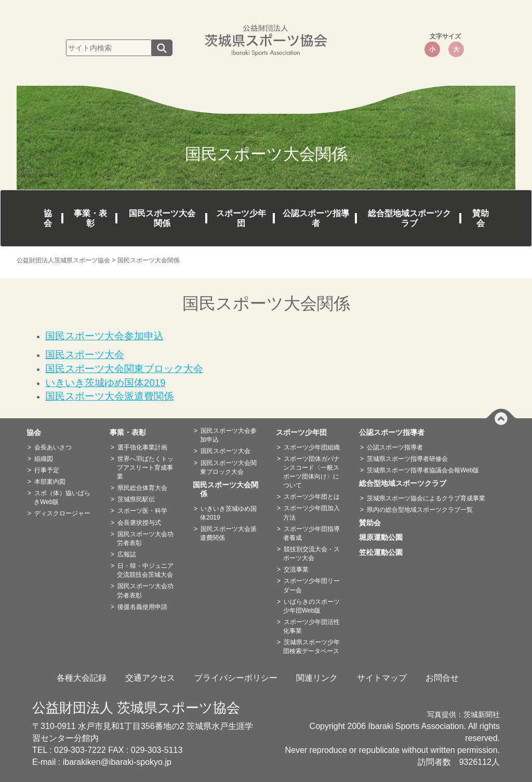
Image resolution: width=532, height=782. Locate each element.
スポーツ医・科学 (142, 511)
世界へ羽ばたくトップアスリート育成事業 (145, 468)
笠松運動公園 (384, 552)
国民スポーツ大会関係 (162, 218)
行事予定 (47, 470)
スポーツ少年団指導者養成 (311, 533)
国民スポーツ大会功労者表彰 (145, 539)
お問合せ (442, 678)
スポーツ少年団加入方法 (311, 513)
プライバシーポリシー (236, 678)
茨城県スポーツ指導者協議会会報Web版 (423, 470)
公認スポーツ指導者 (316, 218)
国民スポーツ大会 (225, 451)
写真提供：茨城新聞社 (463, 715)
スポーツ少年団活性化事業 (311, 626)
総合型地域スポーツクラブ (409, 218)
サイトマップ (382, 678)
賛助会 (481, 218)
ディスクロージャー (62, 513)
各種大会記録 (82, 678)
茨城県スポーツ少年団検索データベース (311, 647)
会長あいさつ (53, 447)
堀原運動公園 (384, 537)
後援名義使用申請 (142, 607)
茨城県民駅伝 (136, 499)
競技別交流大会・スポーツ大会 (311, 554)
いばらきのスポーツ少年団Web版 (311, 606)
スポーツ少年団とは (312, 497)
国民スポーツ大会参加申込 (228, 435)
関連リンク (317, 678)
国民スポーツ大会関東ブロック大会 (228, 467)
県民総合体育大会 (142, 488)
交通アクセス (150, 678)
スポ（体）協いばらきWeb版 (62, 498)
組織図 (44, 459)
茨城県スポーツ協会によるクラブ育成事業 (426, 498)
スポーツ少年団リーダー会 (311, 585)
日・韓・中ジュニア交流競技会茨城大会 (145, 570)
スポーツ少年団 (241, 218)
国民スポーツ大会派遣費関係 (228, 533)
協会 (48, 218)
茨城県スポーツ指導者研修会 (407, 459)
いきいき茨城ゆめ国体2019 (228, 513)
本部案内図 (50, 482)
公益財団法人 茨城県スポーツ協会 (136, 708)
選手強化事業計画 (142, 447)
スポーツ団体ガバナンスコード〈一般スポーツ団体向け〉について (311, 472)
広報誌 (127, 554)
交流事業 (296, 569)
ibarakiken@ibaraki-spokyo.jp (117, 762)
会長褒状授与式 (139, 523)
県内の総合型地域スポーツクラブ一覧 (420, 510)
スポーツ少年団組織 (312, 447)
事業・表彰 (90, 218)
